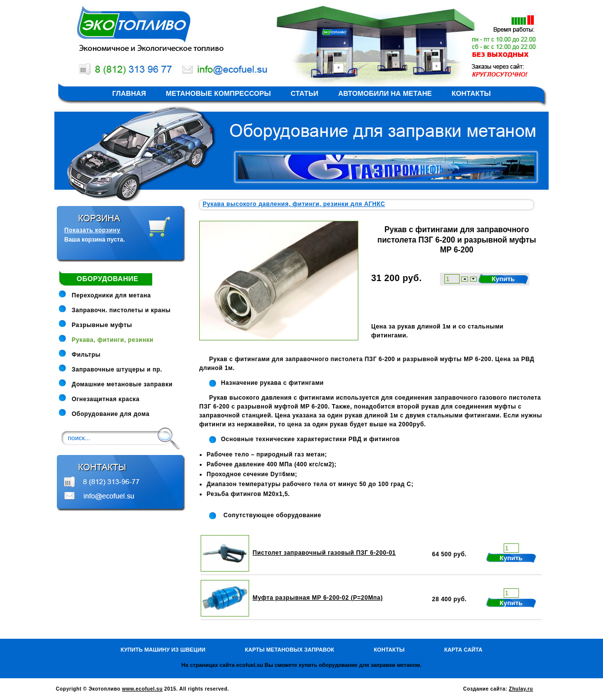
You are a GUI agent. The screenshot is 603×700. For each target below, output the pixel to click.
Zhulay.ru (521, 689)
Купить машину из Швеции (163, 650)
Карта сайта (463, 650)
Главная (129, 93)
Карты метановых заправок (289, 650)
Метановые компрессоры (219, 93)
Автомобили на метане (385, 93)
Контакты (471, 93)
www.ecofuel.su (142, 689)
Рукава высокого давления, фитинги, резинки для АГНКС (294, 204)
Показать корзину (92, 230)
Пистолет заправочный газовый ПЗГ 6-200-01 (324, 553)
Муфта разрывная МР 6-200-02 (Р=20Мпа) (318, 598)
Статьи (304, 93)
